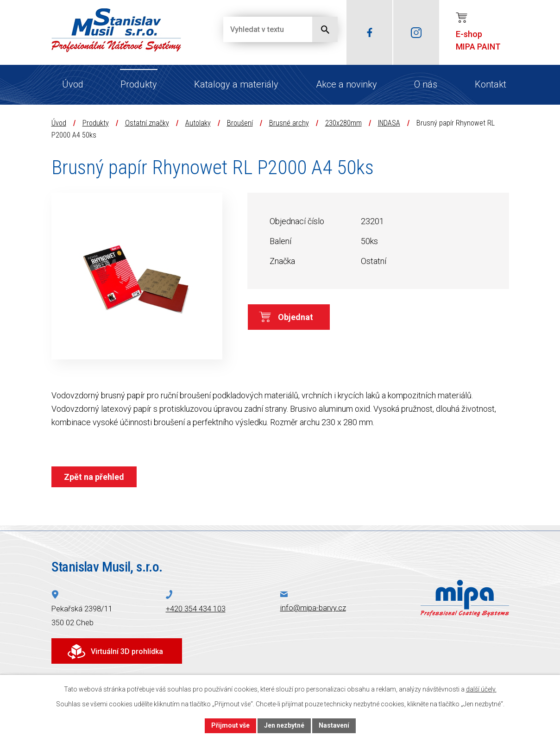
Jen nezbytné (284, 725)
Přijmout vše (230, 725)
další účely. (481, 689)
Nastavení (334, 725)
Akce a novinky (346, 84)
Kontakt (491, 84)
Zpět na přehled (94, 477)
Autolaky (198, 123)
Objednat (296, 317)
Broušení (240, 123)
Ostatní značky (147, 123)
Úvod (73, 84)
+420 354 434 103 (196, 609)
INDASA (389, 123)
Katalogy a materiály (236, 84)
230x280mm (343, 123)
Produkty (139, 84)
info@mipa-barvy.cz (313, 608)
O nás (426, 84)
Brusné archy (289, 123)
